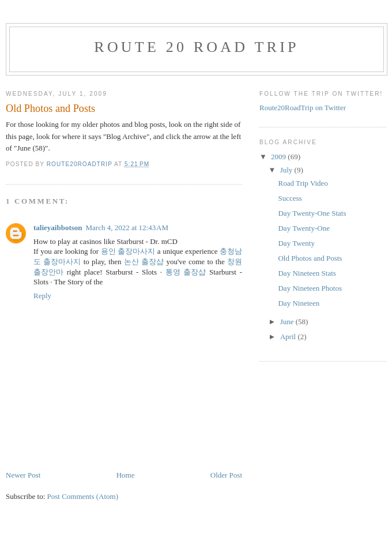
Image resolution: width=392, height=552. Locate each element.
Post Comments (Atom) (83, 496)
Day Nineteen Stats (307, 273)
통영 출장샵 (186, 272)
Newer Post (23, 475)
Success (290, 198)
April (289, 337)
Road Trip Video (303, 183)
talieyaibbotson (58, 228)
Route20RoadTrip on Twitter (303, 108)
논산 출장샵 (144, 262)
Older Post (226, 475)
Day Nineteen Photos (310, 288)
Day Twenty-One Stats (312, 213)
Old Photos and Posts (310, 258)
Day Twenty (296, 243)
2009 (279, 157)
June (288, 322)
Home (126, 475)
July (287, 170)
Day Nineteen (299, 303)
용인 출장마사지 (128, 251)
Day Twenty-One (304, 228)
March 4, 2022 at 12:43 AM (127, 228)
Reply (42, 296)
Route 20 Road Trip (196, 47)
